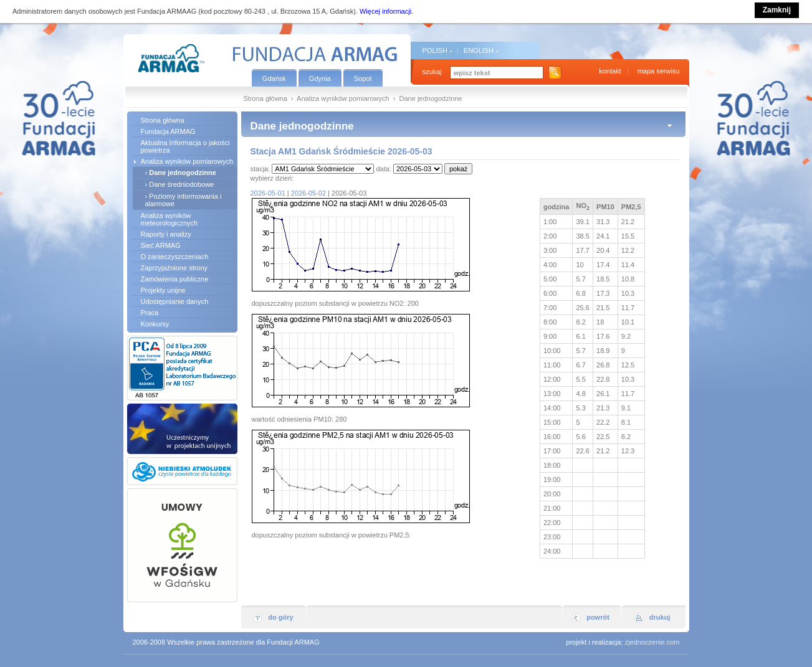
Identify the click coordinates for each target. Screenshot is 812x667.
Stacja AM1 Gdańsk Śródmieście (318, 151)
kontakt (610, 71)
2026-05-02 (308, 193)
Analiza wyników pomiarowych (343, 98)
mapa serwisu (659, 71)
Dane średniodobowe (181, 184)
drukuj (660, 617)
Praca (150, 313)
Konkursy (155, 324)
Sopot (363, 78)
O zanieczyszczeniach (175, 257)
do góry (280, 617)
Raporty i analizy (166, 234)
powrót (598, 617)
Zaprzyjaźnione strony (174, 268)
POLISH (435, 50)
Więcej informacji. (386, 11)
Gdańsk (274, 78)
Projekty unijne (163, 290)
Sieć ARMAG (161, 245)
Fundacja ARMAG (168, 131)
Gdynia (320, 78)
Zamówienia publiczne (175, 279)
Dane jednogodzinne (183, 173)
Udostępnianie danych (175, 301)
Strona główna (265, 98)
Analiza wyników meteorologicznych (170, 219)
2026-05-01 (268, 193)
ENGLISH (479, 50)
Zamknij (777, 10)
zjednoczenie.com (652, 642)
